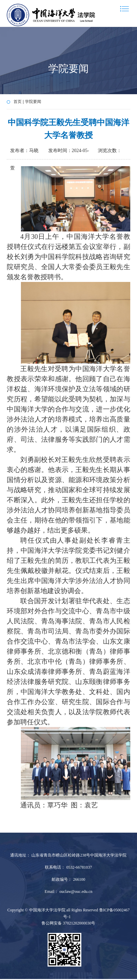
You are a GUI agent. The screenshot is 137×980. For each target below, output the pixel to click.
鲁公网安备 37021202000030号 (68, 923)
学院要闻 (33, 102)
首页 (18, 102)
